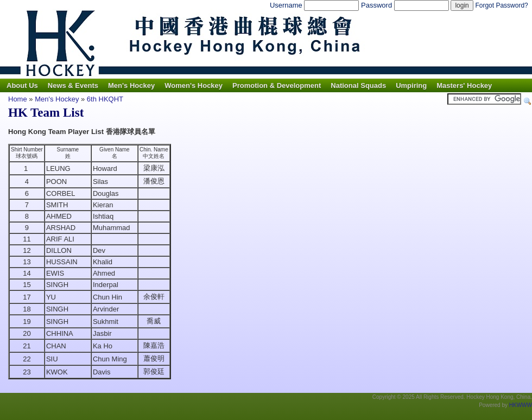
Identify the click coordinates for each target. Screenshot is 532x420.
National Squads (358, 85)
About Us (22, 85)
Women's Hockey (194, 85)
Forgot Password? (501, 5)
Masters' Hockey (464, 85)
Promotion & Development (277, 85)
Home (18, 99)
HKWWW (521, 405)
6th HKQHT (105, 99)
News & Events (73, 85)
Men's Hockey (131, 85)
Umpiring (411, 85)
